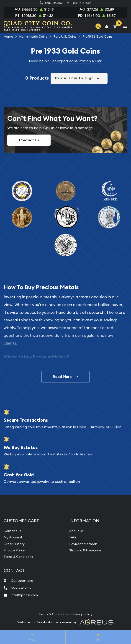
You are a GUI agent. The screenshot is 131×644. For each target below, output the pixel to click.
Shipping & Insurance (85, 550)
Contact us (12, 531)
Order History (14, 544)
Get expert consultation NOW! (76, 61)
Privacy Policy (14, 550)
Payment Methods (83, 544)
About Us (76, 531)
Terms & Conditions (18, 557)
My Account (13, 537)
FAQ (73, 537)
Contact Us (29, 140)
